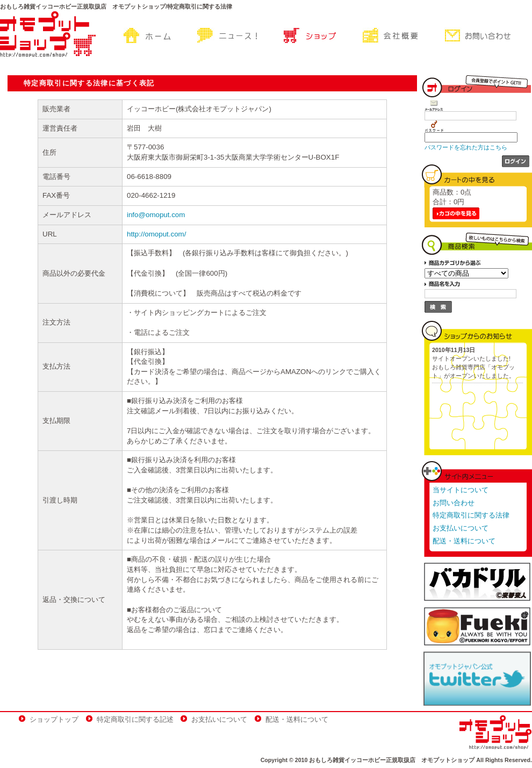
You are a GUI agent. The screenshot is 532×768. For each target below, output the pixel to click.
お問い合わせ (454, 503)
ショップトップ (54, 719)
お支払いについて (461, 528)
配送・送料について (464, 541)
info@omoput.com (156, 215)
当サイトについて (461, 490)
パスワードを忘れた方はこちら (466, 147)
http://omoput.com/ (156, 234)
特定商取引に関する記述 (135, 719)
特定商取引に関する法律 (471, 515)
